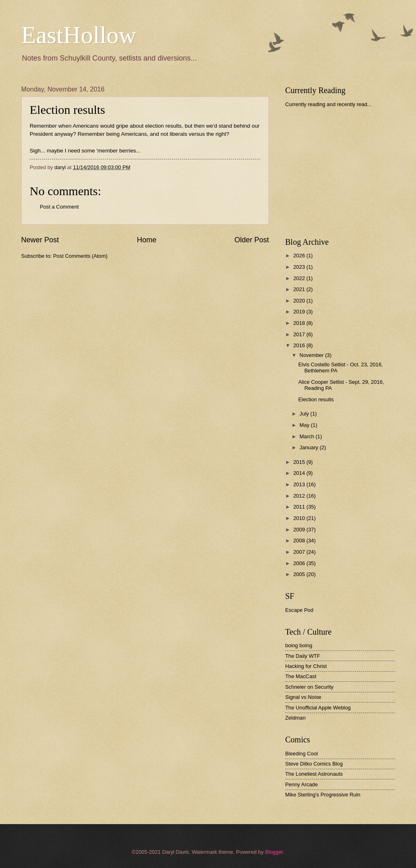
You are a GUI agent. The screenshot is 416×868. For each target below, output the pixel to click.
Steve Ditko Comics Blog (314, 764)
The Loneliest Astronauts (314, 774)
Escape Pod (299, 610)
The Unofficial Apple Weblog (318, 708)
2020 (300, 301)
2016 (300, 345)
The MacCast (301, 676)
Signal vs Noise (303, 697)
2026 (300, 256)
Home (147, 240)
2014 (300, 473)
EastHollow (79, 35)
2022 (300, 278)
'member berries (116, 151)
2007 (300, 552)
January (309, 447)
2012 (300, 496)
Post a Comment (59, 207)
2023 (300, 267)
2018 (300, 323)
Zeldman (295, 718)
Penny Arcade (301, 784)
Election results (316, 399)
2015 (300, 462)
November (312, 355)
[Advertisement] (346, 172)
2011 (300, 507)
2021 (300, 289)
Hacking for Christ (306, 666)
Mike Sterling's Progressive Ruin (323, 795)
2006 (300, 563)
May (305, 425)
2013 (300, 484)
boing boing (299, 645)
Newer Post (40, 240)
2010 (300, 518)
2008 (300, 541)
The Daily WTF (303, 656)
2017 (300, 334)
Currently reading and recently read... (328, 104)
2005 (300, 574)
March (307, 436)
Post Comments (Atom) (80, 256)
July (305, 414)
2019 (300, 312)
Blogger (274, 852)
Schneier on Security (309, 687)
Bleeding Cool (301, 754)
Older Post (252, 240)
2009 (300, 530)
